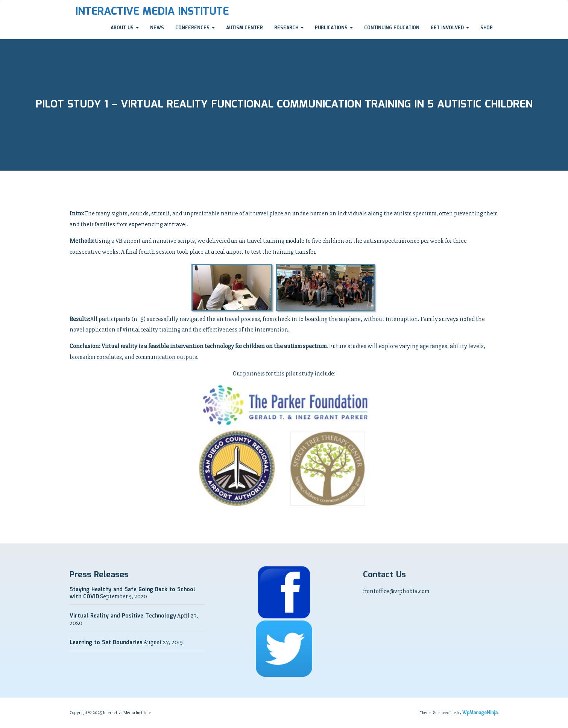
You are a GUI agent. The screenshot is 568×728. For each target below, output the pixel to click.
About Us (125, 28)
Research (289, 28)
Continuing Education (392, 28)
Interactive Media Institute (152, 12)
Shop (487, 28)
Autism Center (245, 28)
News (157, 28)
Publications (334, 28)
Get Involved (450, 28)
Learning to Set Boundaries (106, 643)
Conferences (195, 28)
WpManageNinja (480, 713)
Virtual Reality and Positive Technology (123, 616)
